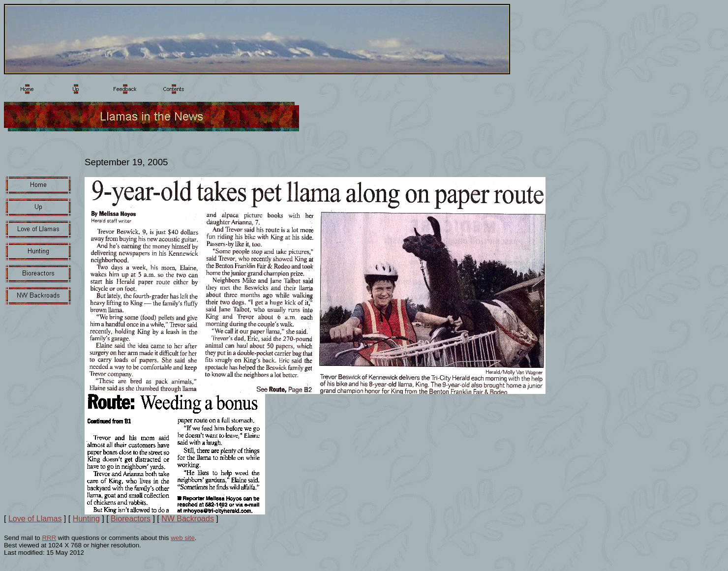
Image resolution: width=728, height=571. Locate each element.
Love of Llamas (35, 519)
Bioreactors (131, 519)
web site (183, 538)
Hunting (86, 519)
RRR (49, 538)
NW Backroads (188, 519)
